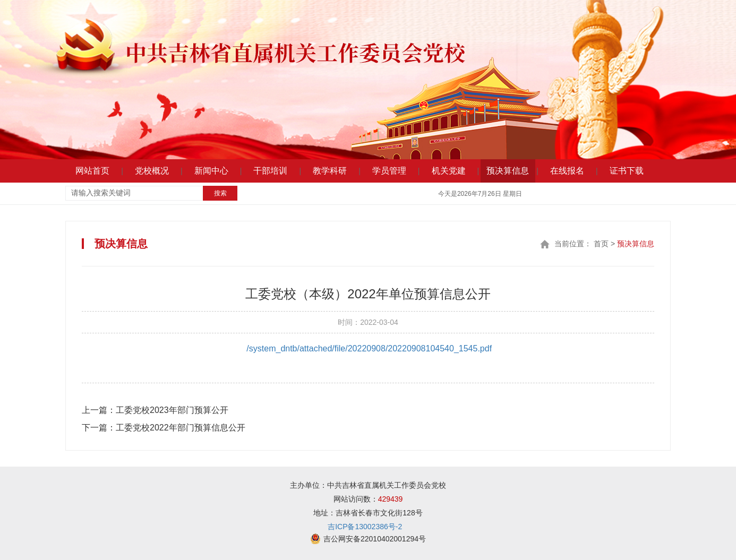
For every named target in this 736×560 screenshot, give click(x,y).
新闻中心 (211, 171)
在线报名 (567, 171)
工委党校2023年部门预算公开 (155, 410)
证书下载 (627, 171)
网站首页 (92, 171)
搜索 (220, 193)
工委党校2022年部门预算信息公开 (164, 428)
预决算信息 (508, 171)
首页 (601, 244)
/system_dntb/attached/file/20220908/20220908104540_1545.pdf (369, 348)
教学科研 (330, 171)
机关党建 (449, 171)
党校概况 (152, 171)
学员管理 (389, 171)
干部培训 (270, 171)
